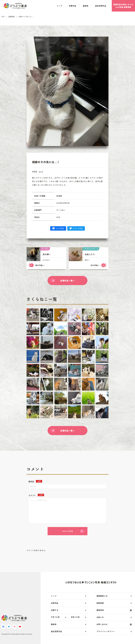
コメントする (67, 531)
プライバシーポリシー (106, 631)
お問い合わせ (102, 624)
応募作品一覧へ (67, 281)
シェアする (60, 228)
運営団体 (100, 610)
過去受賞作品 (101, 6)
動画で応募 (75, 617)
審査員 (86, 6)
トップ (59, 6)
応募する (55, 610)
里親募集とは (102, 596)
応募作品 (73, 6)
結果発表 (100, 603)
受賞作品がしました (123, 6)
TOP (3, 17)
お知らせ (100, 617)
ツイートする (78, 228)
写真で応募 (55, 617)
